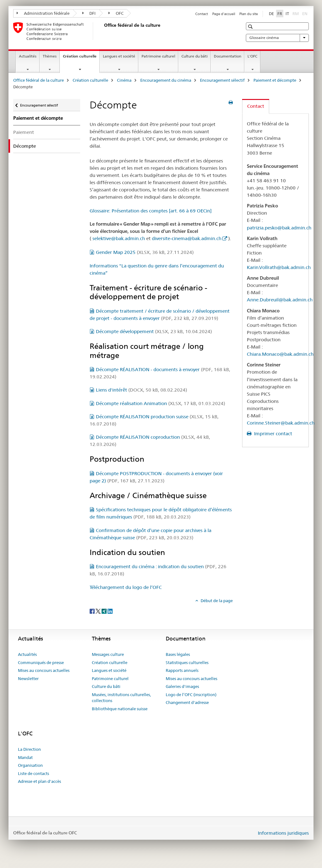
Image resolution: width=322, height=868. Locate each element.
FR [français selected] (280, 14)
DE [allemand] (271, 14)
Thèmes (50, 56)
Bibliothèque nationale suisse (120, 709)
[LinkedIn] (110, 611)
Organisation (30, 765)
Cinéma (124, 80)
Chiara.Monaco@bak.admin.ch (280, 354)
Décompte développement (154, 331)
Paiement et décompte (275, 80)
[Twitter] (99, 611)
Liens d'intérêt (142, 390)
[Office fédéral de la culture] (103, 31)
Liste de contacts (33, 773)
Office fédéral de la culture (39, 80)
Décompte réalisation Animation (161, 403)
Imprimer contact (272, 434)
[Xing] (105, 611)
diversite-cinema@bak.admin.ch (187, 238)
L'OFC (252, 56)
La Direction (29, 749)
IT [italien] (287, 14)
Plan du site (249, 14)
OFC (116, 13)
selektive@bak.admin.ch (119, 238)
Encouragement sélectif (222, 80)
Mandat (25, 757)
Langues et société (119, 56)
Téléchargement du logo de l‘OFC (126, 587)
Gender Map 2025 (145, 252)
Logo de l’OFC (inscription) (191, 695)
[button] (251, 27)
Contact (202, 14)
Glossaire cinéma (277, 38)
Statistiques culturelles (187, 662)
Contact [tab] (256, 106)
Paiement (24, 132)
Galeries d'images (182, 686)
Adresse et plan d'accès (39, 781)
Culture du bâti (194, 56)
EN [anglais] (305, 13)
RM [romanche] (296, 13)
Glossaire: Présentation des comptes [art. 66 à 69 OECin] (151, 211)
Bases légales (178, 654)
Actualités (28, 56)
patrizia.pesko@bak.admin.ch (279, 228)
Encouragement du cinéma (166, 80)
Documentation (228, 56)
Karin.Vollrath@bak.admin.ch (279, 267)
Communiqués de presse (41, 662)
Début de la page (216, 601)
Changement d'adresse (187, 702)
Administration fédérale (43, 13)
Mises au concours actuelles (44, 670)
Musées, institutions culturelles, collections (121, 698)
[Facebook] (93, 611)
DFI (89, 13)
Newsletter (28, 678)
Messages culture (108, 654)
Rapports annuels (182, 670)
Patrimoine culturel (158, 56)
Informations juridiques (283, 833)
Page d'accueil (224, 14)
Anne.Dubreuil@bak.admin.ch (280, 300)
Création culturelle (81, 58)
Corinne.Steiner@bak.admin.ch (281, 423)
